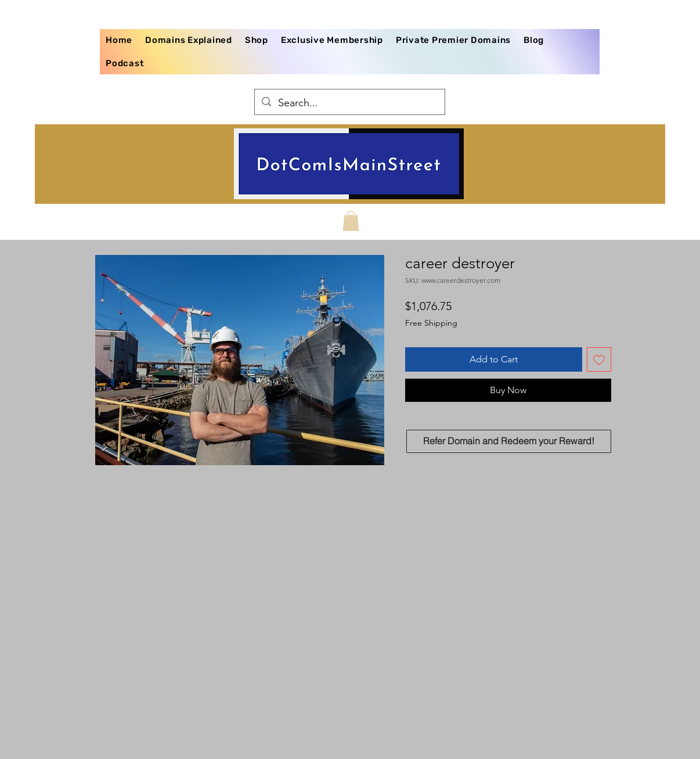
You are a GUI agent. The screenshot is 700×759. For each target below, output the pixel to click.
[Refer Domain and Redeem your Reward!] (509, 441)
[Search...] (349, 103)
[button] (351, 221)
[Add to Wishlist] (599, 359)
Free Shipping (431, 323)
